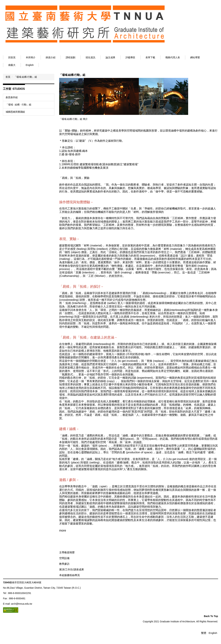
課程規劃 (83, 57)
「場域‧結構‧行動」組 (25, 77)
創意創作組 (12, 97)
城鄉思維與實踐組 (15, 112)
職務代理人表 (185, 57)
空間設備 (64, 567)
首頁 (8, 77)
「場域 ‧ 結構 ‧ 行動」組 (19, 105)
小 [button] (202, 81)
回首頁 (24, 57)
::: (9, 57)
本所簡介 (43, 57)
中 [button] (208, 81)
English (30, 65)
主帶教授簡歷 (67, 561)
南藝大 (12, 65)
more (63, 539)
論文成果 (123, 57)
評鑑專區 (143, 57)
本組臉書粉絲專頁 (69, 584)
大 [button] (215, 81)
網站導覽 (207, 57)
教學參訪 (64, 572)
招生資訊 (103, 57)
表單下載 (163, 57)
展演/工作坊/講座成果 (72, 578)
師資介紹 (63, 57)
